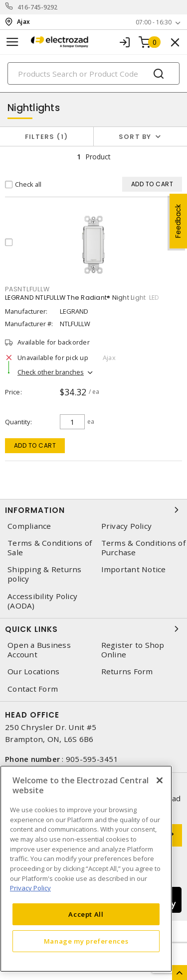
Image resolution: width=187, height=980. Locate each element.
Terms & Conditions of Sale (50, 548)
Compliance (29, 526)
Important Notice (134, 569)
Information (93, 510)
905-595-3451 (92, 759)
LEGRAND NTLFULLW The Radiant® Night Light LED (82, 298)
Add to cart (35, 445)
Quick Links (93, 629)
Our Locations (33, 672)
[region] (86, 869)
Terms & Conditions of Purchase (143, 548)
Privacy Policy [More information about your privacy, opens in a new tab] (30, 888)
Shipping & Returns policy (45, 574)
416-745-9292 (38, 7)
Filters (47, 137)
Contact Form (33, 689)
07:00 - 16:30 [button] (154, 22)
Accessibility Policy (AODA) (42, 601)
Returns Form (127, 672)
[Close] (160, 780)
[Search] (93, 73)
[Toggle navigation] (12, 42)
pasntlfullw (27, 289)
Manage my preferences (86, 941)
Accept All (86, 914)
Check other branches (51, 372)
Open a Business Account (39, 650)
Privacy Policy (127, 526)
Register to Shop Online (133, 650)
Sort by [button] (135, 137)
